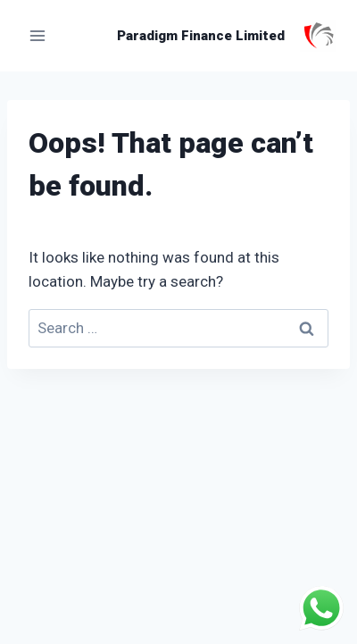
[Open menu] (38, 35)
